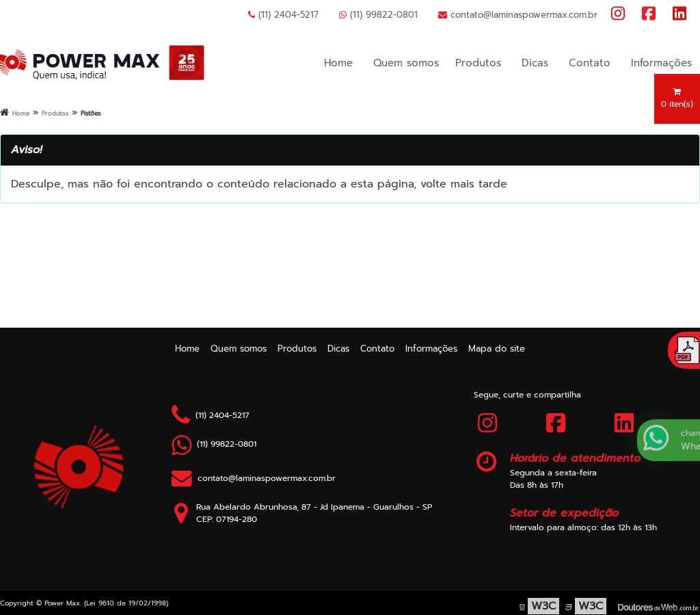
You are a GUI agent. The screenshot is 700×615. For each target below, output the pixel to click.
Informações (661, 63)
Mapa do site (497, 349)
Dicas (535, 63)
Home (338, 63)
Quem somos (406, 63)
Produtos (478, 63)
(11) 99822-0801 (378, 15)
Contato (590, 63)
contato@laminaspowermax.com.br (518, 15)
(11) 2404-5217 (283, 15)
